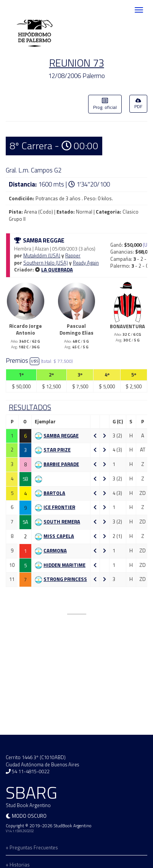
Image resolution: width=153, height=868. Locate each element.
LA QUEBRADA (57, 270)
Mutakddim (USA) (42, 255)
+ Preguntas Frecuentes (32, 847)
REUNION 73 (77, 63)
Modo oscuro (29, 816)
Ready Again (86, 263)
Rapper (73, 255)
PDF (138, 104)
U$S (35, 361)
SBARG (28, 10)
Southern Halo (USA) (46, 263)
